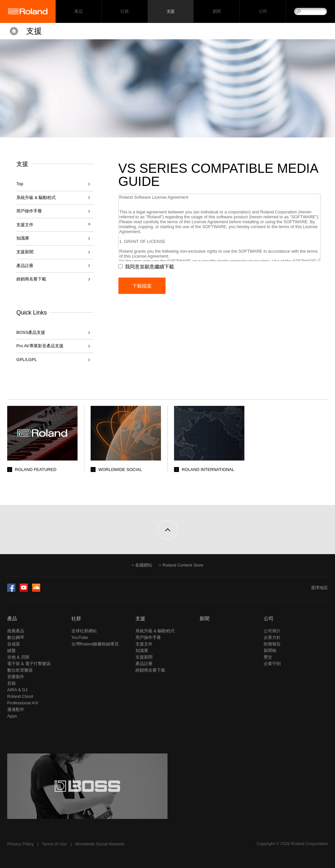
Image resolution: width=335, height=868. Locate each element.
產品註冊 (25, 266)
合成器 (14, 644)
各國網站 (144, 565)
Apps (12, 716)
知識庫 (23, 238)
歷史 (268, 657)
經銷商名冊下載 (31, 279)
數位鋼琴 (16, 637)
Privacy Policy (20, 844)
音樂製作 (16, 677)
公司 (263, 12)
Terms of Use (54, 844)
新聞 (217, 12)
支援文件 (144, 644)
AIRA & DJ (17, 690)
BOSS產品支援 (31, 332)
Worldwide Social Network (100, 844)
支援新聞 (25, 252)
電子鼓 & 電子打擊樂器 (29, 664)
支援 (171, 12)
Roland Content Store (183, 565)
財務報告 (272, 644)
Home (14, 31)
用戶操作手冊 (29, 211)
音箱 (11, 683)
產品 (12, 618)
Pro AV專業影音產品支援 (40, 346)
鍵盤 (11, 651)
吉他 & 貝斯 (18, 657)
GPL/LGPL (27, 360)
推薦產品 (16, 631)
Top (20, 184)
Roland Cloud (20, 696)
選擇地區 (319, 588)
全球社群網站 (84, 631)
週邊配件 (16, 709)
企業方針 (272, 637)
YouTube (80, 637)
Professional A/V (23, 703)
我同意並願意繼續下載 (151, 267)
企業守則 (272, 664)
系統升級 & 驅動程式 (36, 198)
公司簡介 (272, 631)
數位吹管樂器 (20, 670)
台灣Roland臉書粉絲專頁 (95, 644)
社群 (124, 12)
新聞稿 (270, 651)
